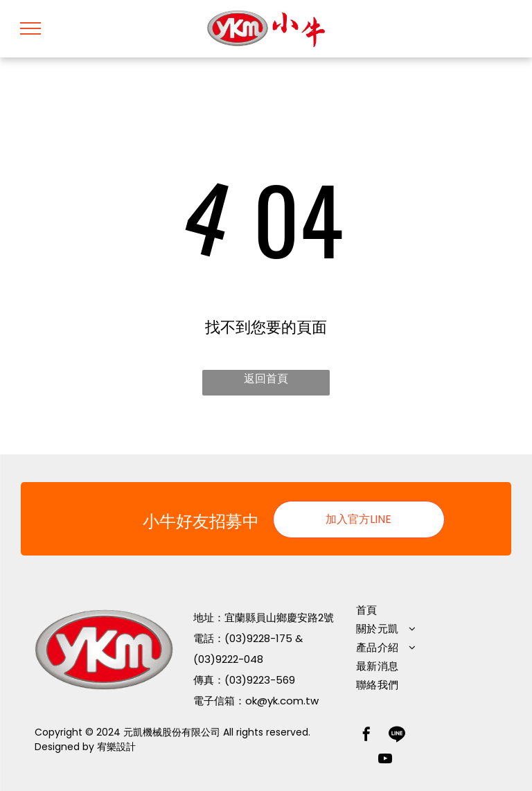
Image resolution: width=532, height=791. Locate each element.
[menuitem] (422, 610)
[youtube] (385, 760)
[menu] (30, 28)
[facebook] (366, 736)
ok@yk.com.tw (282, 701)
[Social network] (397, 736)
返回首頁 (266, 379)
